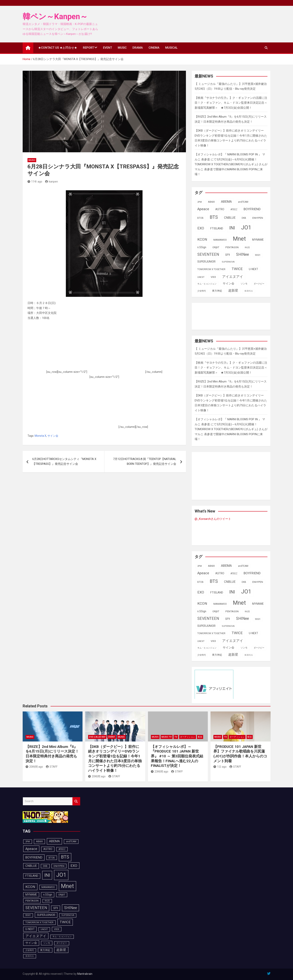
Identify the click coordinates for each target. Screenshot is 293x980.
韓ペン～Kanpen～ (55, 17)
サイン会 (53, 436)
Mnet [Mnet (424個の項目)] (239, 239)
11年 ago (35, 182)
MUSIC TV (167, 737)
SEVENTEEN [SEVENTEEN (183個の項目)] (208, 254)
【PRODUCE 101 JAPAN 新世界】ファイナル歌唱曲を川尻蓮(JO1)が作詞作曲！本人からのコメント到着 (240, 754)
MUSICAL (171, 48)
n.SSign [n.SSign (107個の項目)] (202, 247)
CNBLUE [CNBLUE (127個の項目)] (230, 218)
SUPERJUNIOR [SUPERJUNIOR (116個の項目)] (206, 262)
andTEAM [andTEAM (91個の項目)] (243, 202)
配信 (200, 737)
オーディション (188, 737)
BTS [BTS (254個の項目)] (214, 217)
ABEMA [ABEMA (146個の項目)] (226, 202)
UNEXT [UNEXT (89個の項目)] (201, 277)
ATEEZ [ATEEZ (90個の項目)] (234, 209)
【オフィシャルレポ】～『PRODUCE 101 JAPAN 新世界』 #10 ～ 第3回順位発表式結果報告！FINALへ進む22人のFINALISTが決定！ (177, 756)
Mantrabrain (85, 974)
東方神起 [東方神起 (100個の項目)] (217, 291)
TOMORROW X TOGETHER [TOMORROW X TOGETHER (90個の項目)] (211, 269)
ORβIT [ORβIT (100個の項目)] (216, 247)
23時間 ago (160, 772)
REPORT (88, 48)
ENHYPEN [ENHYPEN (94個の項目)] (258, 218)
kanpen (52, 182)
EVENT (107, 48)
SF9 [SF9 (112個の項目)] (228, 255)
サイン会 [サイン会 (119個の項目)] (229, 283)
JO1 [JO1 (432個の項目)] (246, 227)
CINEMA (154, 48)
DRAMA (138, 48)
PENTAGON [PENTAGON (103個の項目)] (232, 247)
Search (76, 801)
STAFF (52, 767)
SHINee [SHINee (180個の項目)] (242, 254)
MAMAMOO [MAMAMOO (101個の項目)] (220, 240)
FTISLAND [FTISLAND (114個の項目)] (217, 229)
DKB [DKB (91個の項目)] (244, 218)
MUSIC (122, 48)
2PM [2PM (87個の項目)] (200, 202)
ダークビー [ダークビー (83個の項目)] (259, 284)
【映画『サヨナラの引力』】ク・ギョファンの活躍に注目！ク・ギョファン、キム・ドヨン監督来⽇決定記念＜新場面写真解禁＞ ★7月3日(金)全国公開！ (231, 103)
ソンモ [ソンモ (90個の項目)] (244, 284)
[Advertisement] (116, 349)
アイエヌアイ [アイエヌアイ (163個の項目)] (233, 277)
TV (176, 737)
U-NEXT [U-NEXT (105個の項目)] (253, 269)
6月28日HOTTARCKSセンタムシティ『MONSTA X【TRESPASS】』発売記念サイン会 (64, 462)
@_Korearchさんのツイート (213, 519)
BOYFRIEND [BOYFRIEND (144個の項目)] (252, 209)
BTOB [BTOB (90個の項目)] (200, 218)
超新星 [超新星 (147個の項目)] (233, 290)
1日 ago (220, 767)
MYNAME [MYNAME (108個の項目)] (258, 240)
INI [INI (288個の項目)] (232, 228)
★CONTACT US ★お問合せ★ (58, 48)
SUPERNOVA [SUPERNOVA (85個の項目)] (228, 262)
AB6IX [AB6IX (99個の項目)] (211, 202)
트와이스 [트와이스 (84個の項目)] (249, 291)
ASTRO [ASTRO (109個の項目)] (220, 209)
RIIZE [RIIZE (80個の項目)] (247, 248)
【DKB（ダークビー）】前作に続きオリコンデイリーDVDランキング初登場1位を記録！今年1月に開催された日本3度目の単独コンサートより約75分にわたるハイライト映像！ (115, 759)
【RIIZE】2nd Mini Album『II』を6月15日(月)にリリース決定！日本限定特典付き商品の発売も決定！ (52, 754)
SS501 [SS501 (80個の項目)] (258, 255)
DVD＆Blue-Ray (97, 737)
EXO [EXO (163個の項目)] (201, 228)
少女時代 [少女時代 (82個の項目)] (202, 291)
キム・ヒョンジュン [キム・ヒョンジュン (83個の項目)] (207, 284)
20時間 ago (34, 767)
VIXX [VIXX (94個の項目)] (213, 277)
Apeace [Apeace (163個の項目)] (203, 209)
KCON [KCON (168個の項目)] (202, 239)
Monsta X (40, 436)
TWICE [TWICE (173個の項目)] (237, 269)
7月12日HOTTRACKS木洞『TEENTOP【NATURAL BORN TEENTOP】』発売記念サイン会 (145, 462)
